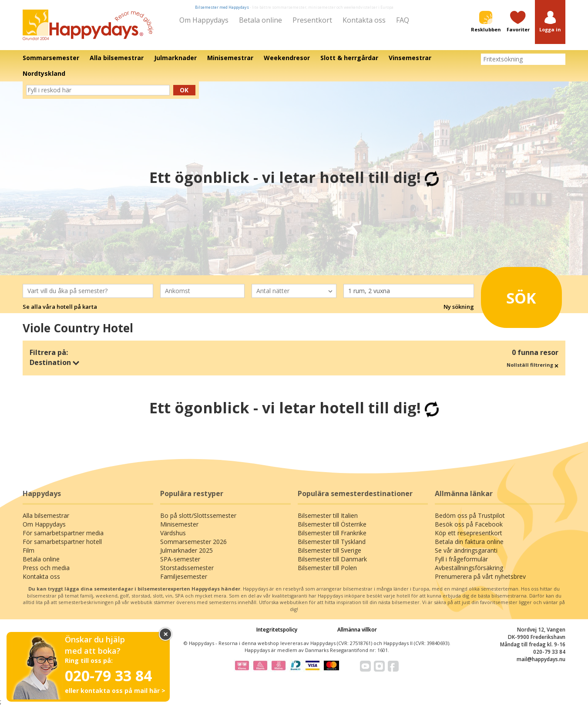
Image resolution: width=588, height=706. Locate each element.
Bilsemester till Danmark (332, 559)
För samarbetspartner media (63, 533)
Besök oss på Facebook (469, 524)
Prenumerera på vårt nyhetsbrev (480, 576)
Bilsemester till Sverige (329, 550)
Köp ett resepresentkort (469, 533)
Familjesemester (184, 576)
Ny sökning (459, 307)
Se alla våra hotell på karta (60, 307)
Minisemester (179, 524)
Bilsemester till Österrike (332, 524)
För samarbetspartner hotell (62, 542)
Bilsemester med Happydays (222, 7)
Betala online (260, 20)
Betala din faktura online (469, 542)
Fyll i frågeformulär (461, 559)
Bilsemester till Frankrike (332, 533)
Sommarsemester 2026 (193, 542)
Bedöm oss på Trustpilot (470, 515)
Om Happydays (204, 20)
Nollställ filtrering (533, 365)
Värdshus (173, 533)
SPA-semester (180, 559)
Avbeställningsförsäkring (469, 568)
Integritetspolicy (277, 630)
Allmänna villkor (357, 630)
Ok (184, 90)
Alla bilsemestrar (46, 515)
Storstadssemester (187, 568)
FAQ (403, 20)
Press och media (46, 568)
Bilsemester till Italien (328, 515)
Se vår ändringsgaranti (466, 550)
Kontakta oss (364, 20)
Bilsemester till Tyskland (332, 542)
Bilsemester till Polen (327, 568)
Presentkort (312, 20)
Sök (511, 295)
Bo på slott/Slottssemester (198, 515)
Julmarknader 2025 (186, 550)
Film (29, 550)
